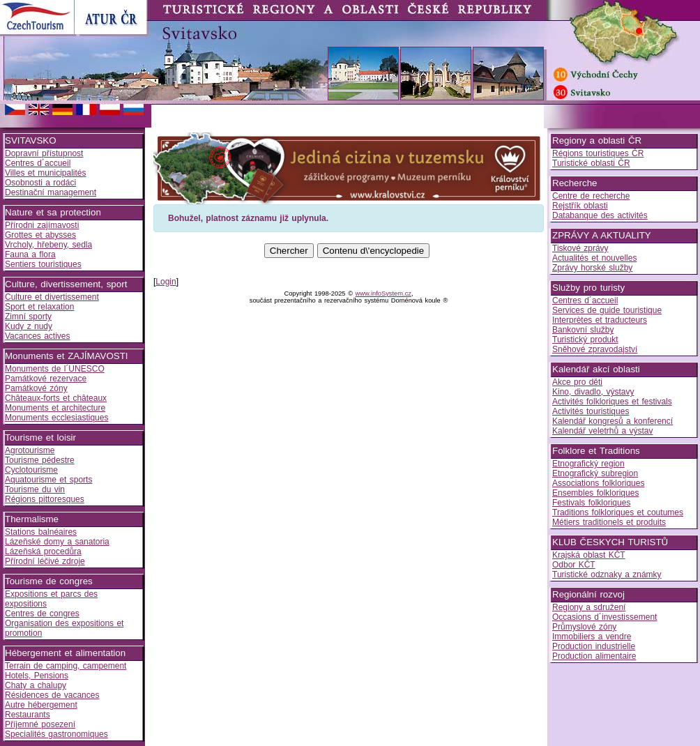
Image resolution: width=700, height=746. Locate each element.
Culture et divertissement (52, 297)
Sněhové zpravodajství (595, 349)
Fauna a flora (30, 254)
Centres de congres (42, 614)
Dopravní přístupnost (44, 153)
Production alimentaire (594, 656)
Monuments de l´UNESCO (55, 369)
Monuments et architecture (55, 408)
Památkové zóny (36, 388)
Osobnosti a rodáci (40, 183)
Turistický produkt (585, 340)
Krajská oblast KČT (589, 555)
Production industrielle (594, 646)
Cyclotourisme (31, 470)
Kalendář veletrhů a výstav (602, 431)
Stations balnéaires (41, 532)
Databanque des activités (600, 215)
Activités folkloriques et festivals (612, 402)
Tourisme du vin (35, 489)
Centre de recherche (591, 196)
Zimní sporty (28, 317)
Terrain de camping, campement (66, 666)
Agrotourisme (30, 450)
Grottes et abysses (40, 235)
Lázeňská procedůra (43, 551)
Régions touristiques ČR (598, 153)
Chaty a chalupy (36, 685)
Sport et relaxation (39, 307)
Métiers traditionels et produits (609, 522)
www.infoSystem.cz (383, 294)
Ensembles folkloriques (595, 493)
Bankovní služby (583, 330)
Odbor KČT (574, 565)
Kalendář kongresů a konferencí (612, 421)
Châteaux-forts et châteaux (56, 398)
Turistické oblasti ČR (591, 163)
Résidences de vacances (52, 695)
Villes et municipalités (46, 173)
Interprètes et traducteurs (600, 320)
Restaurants (28, 715)
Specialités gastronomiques (56, 734)
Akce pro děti (577, 382)
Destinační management (51, 192)
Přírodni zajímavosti (42, 225)
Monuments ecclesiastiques (56, 418)
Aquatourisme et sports (48, 480)
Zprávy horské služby (592, 268)
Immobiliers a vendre (592, 637)
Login (166, 282)
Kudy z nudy (29, 326)
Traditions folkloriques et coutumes (618, 512)
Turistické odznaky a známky (607, 574)
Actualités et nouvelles (594, 258)
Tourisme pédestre (40, 460)
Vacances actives (38, 336)
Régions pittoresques (45, 499)
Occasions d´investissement (604, 617)
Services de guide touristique (607, 310)
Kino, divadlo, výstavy (593, 392)
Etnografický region (588, 464)
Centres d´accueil (38, 163)
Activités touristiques (591, 411)
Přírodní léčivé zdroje (45, 561)
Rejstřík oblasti (580, 206)
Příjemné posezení (40, 724)
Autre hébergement (41, 705)
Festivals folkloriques (591, 503)
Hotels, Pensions (37, 676)
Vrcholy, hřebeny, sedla (48, 245)
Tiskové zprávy (580, 248)
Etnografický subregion (595, 473)
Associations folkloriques (598, 483)
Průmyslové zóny (584, 627)
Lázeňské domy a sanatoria (57, 542)
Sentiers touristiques (43, 264)
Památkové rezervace (46, 379)
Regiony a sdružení (589, 607)
